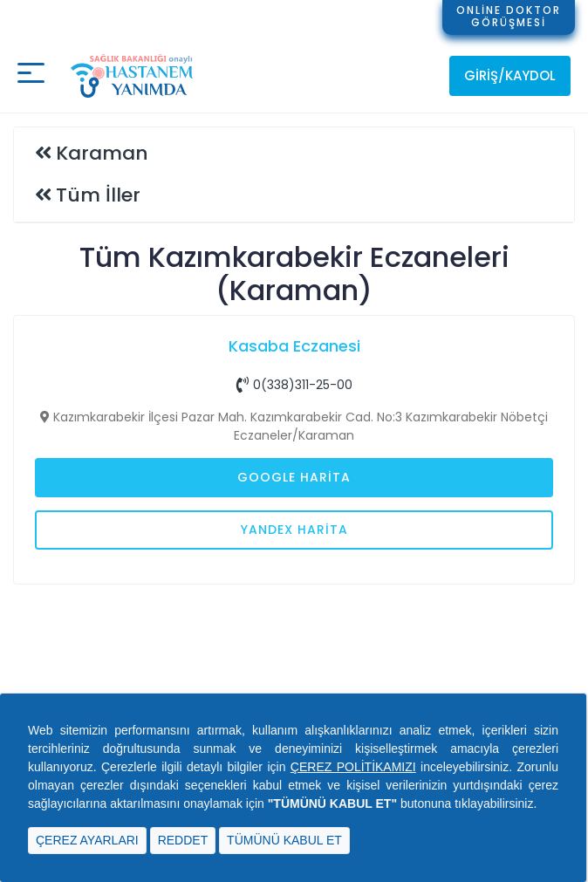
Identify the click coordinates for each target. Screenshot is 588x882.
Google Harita (294, 477)
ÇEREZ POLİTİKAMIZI (353, 767)
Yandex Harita (294, 530)
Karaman (102, 153)
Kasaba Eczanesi (294, 346)
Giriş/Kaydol (510, 75)
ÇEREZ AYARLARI (87, 840)
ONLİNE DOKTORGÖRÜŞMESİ (509, 16)
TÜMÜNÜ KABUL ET (284, 840)
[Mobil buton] (31, 75)
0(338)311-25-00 (294, 385)
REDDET (183, 840)
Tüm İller (98, 195)
